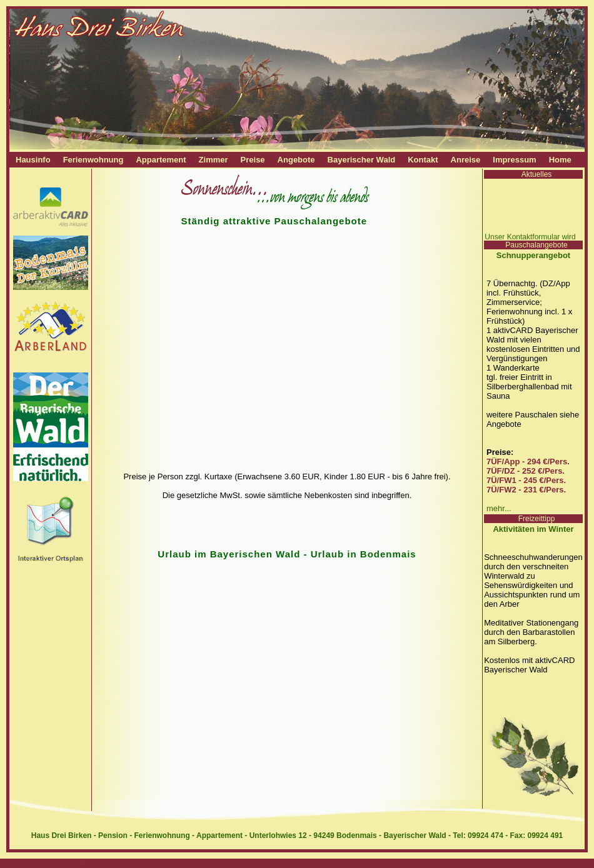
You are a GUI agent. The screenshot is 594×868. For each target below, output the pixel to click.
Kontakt (423, 160)
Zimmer (214, 160)
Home (560, 160)
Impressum (514, 160)
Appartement (161, 160)
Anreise (466, 160)
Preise (253, 160)
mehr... (499, 508)
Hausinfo (33, 160)
